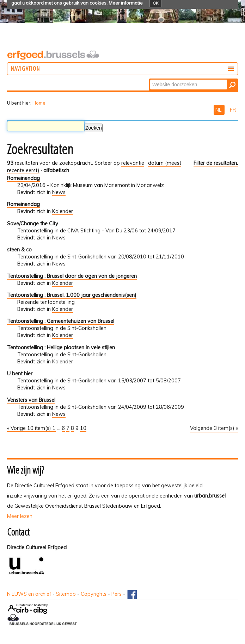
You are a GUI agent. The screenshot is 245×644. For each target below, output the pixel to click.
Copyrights (94, 594)
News (59, 192)
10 (83, 428)
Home (39, 103)
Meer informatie (126, 3)
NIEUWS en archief (29, 594)
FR (233, 110)
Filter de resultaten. (216, 163)
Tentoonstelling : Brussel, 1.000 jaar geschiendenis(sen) (72, 295)
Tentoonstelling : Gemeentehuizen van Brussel (61, 321)
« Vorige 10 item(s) (30, 428)
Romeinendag (23, 178)
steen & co (19, 250)
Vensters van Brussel (31, 400)
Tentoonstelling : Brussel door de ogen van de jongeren (72, 276)
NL (219, 110)
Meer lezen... (21, 516)
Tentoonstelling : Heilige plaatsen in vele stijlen (61, 348)
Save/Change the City (33, 224)
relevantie (133, 163)
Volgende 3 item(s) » (214, 428)
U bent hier (20, 374)
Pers (117, 594)
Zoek (150, 79)
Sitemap (66, 594)
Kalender (63, 211)
